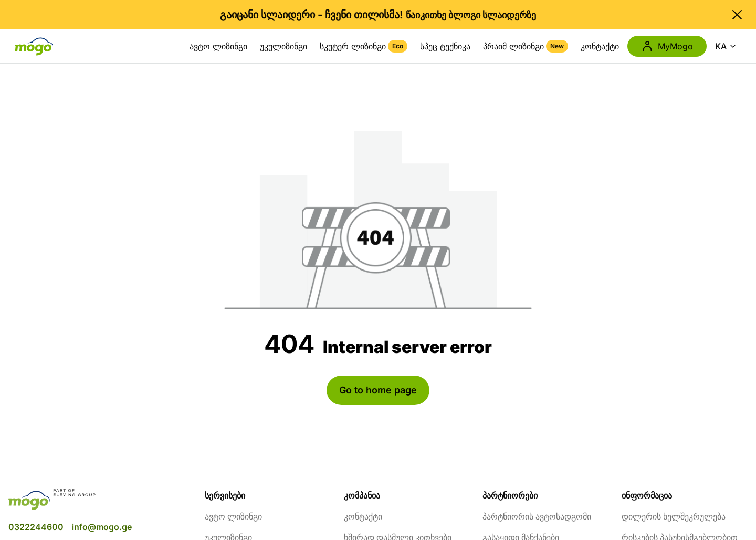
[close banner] (737, 15)
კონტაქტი (600, 46)
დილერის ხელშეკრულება (674, 516)
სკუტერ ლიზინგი (364, 46)
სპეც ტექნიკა (445, 46)
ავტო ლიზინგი (218, 46)
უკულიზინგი (283, 46)
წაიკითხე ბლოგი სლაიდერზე (471, 15)
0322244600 (36, 527)
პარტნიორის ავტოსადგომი (537, 516)
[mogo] (100, 500)
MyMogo (667, 46)
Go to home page (378, 390)
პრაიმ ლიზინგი (526, 46)
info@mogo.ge (102, 527)
